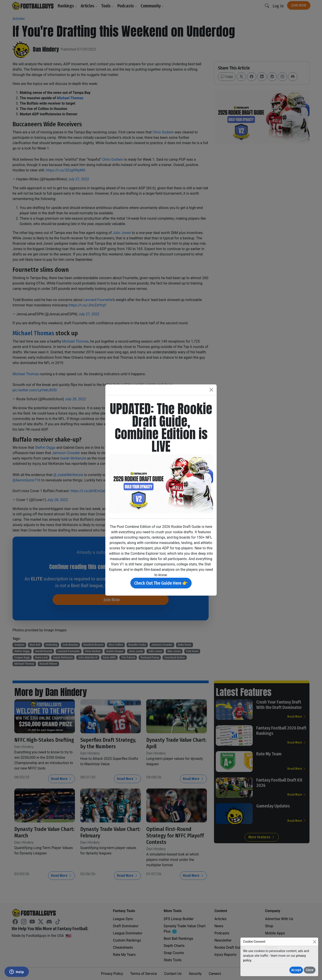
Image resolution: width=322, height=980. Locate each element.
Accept (296, 970)
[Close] (315, 942)
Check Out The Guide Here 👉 (161, 583)
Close (310, 970)
